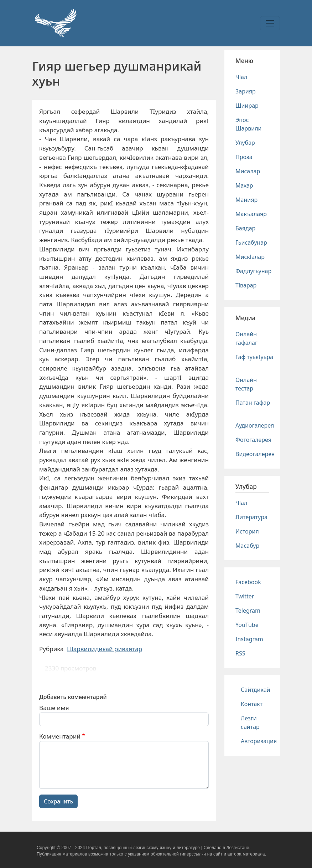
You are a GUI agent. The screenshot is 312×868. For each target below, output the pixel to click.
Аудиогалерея (255, 425)
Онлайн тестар (246, 384)
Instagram (249, 639)
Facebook (248, 582)
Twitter (245, 596)
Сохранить (58, 801)
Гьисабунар (251, 242)
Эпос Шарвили (248, 124)
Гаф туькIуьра (254, 357)
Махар (244, 185)
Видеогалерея (255, 454)
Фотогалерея (253, 440)
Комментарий (60, 736)
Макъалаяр (251, 214)
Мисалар (248, 171)
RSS (240, 653)
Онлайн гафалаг (246, 338)
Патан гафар (253, 403)
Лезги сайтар (250, 723)
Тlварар (246, 285)
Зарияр (246, 91)
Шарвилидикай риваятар (105, 649)
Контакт (252, 704)
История (247, 531)
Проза (244, 157)
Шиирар (247, 106)
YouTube (247, 625)
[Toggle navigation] (270, 23)
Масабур (247, 546)
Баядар (245, 228)
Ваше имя (54, 708)
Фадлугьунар (253, 271)
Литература (251, 517)
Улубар (245, 143)
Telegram (248, 611)
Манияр (246, 200)
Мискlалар (250, 257)
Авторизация (259, 741)
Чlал (241, 77)
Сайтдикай (256, 690)
